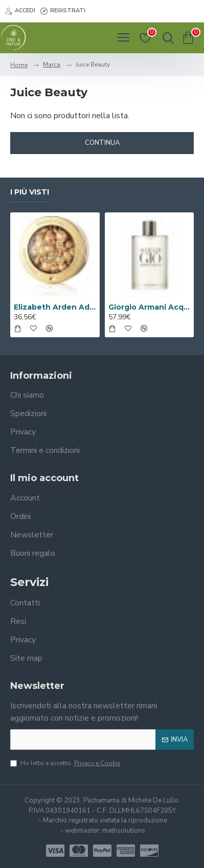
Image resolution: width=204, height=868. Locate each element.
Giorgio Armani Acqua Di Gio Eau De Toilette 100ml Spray (150, 307)
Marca (52, 64)
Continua (102, 143)
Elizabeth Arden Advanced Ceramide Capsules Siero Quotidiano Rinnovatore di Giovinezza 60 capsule (55, 307)
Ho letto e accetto (66, 763)
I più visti (30, 192)
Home (19, 65)
